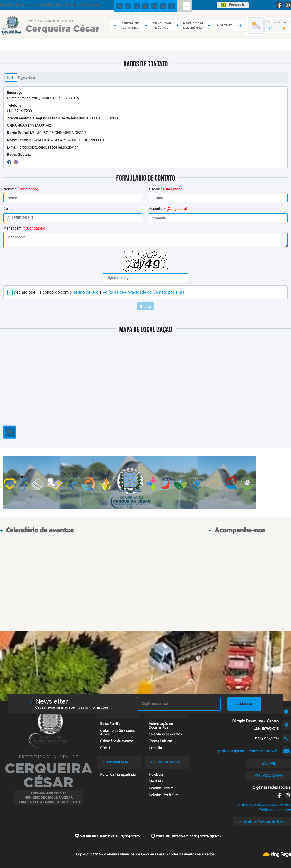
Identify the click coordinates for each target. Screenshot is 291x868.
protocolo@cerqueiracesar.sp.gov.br (42, 147)
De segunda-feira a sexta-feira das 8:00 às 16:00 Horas (63, 118)
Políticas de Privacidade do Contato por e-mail (144, 292)
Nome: (21, 189)
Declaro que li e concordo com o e (100, 292)
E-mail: (166, 189)
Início (11, 78)
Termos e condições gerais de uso (263, 804)
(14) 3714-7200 (19, 108)
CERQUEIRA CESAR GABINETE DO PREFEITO (56, 140)
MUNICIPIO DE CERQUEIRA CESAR (46, 133)
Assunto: (168, 209)
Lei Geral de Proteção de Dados (262, 821)
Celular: (10, 209)
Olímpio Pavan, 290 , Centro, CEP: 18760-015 (43, 95)
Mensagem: (25, 228)
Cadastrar (244, 704)
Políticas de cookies (275, 810)
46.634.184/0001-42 (29, 125)
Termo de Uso (86, 292)
